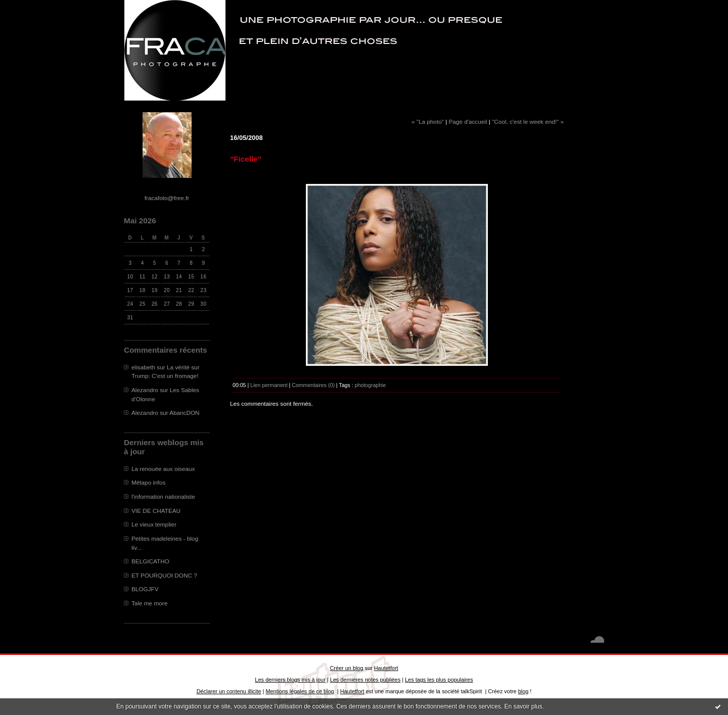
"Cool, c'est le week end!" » (528, 122)
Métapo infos (148, 482)
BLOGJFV (145, 589)
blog (524, 691)
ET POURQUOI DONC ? (164, 575)
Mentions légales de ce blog (300, 691)
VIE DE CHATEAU (156, 511)
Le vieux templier (154, 524)
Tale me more (149, 603)
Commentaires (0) (313, 385)
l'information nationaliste (163, 496)
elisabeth (143, 367)
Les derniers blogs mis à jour (290, 680)
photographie (371, 385)
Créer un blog (346, 668)
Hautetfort (386, 668)
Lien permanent (269, 385)
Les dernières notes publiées (365, 680)
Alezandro (145, 390)
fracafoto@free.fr (167, 198)
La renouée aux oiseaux (163, 469)
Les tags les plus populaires (439, 680)
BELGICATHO (150, 561)
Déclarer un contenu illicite (229, 691)
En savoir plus (523, 706)
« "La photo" (428, 122)
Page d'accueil (468, 122)
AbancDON (184, 413)
